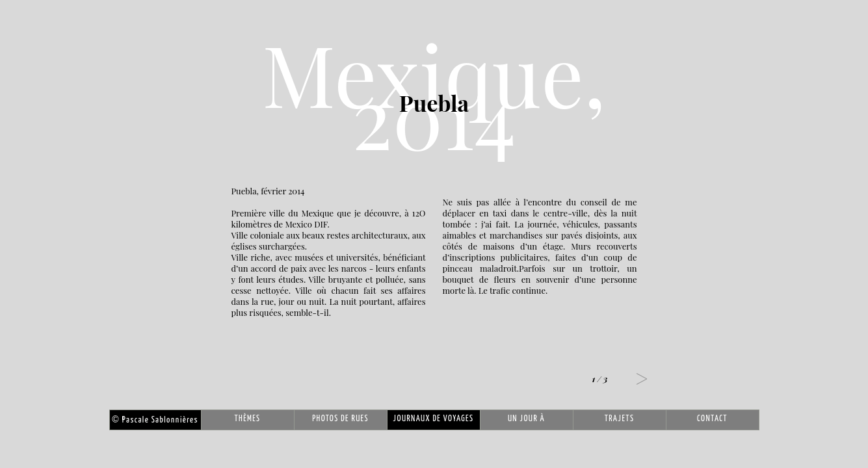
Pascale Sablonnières (155, 420)
